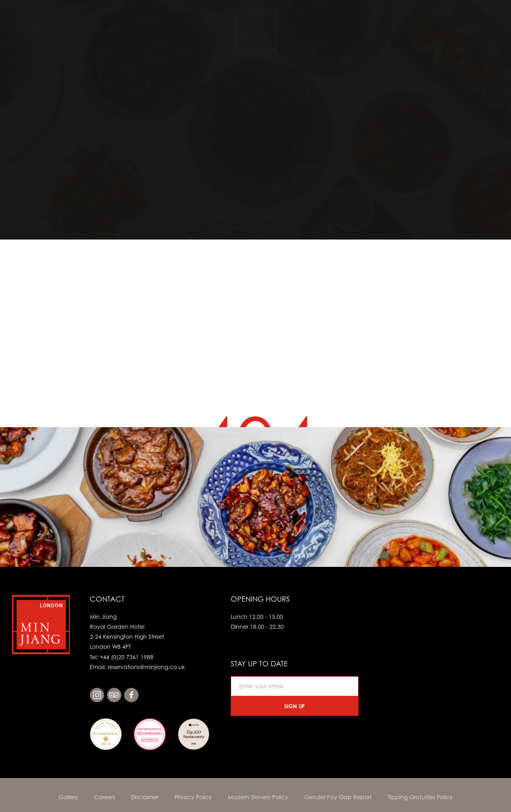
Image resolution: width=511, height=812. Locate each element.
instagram (97, 695)
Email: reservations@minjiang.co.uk (137, 667)
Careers (105, 797)
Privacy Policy (193, 797)
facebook (131, 695)
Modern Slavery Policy (258, 797)
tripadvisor (114, 695)
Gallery (68, 797)
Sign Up (294, 706)
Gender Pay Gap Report (338, 797)
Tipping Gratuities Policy (420, 797)
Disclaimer (145, 797)
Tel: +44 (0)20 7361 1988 (122, 657)
